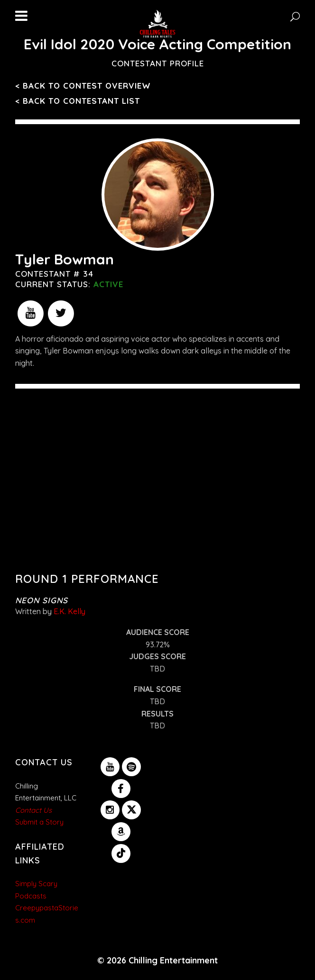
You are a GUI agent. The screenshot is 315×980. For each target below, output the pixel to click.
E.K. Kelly (69, 611)
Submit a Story (39, 822)
